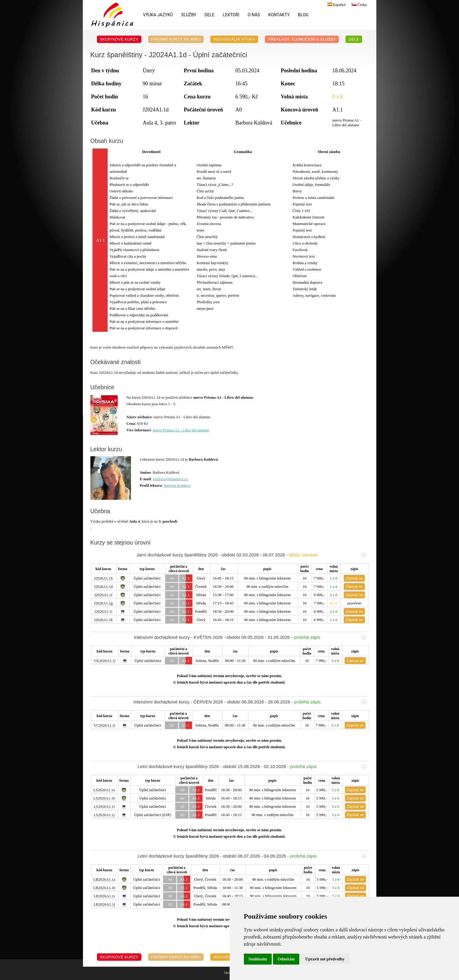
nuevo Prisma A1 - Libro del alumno (181, 430)
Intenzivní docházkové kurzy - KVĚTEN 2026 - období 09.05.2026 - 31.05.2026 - (250, 637)
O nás (254, 15)
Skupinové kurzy (119, 39)
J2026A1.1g (103, 603)
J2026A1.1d (103, 586)
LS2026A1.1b (104, 798)
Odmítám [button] (286, 959)
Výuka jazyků (158, 15)
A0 (172, 578)
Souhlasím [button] (258, 959)
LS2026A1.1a (104, 790)
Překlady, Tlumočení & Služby (302, 39)
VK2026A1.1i (105, 661)
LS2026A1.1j (104, 815)
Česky (359, 5)
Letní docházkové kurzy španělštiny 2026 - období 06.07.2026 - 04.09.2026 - (252, 856)
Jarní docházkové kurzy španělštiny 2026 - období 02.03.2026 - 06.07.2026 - (251, 555)
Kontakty (279, 15)
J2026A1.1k (103, 620)
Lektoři (231, 15)
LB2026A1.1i (104, 896)
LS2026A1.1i (104, 806)
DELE (209, 15)
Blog (303, 15)
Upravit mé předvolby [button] (325, 959)
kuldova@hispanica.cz (170, 479)
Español (336, 5)
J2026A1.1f (103, 595)
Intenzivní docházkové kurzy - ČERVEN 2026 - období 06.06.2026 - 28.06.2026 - (250, 702)
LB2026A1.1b (104, 888)
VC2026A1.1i (104, 725)
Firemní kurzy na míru (176, 39)
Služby (189, 15)
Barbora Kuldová (177, 485)
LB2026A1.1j (104, 904)
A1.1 (186, 578)
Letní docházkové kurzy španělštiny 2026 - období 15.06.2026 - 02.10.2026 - (252, 766)
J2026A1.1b (103, 578)
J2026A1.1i (103, 611)
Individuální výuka (234, 39)
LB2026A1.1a (104, 879)
